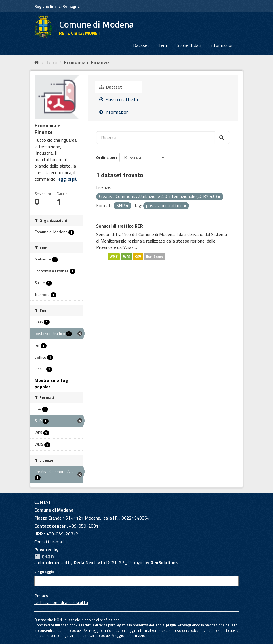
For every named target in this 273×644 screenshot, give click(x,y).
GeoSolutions (164, 562)
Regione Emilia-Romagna (57, 6)
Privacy (41, 596)
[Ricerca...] (156, 137)
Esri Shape (155, 256)
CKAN (44, 556)
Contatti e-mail (49, 542)
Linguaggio (44, 572)
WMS (114, 256)
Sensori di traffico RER (120, 226)
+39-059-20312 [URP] (62, 534)
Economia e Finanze (86, 62)
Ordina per (106, 157)
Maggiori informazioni (130, 635)
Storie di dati (189, 45)
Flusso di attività (119, 99)
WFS (127, 256)
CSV (138, 256)
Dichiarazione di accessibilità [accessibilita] (61, 602)
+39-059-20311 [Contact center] (84, 526)
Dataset (141, 45)
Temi (163, 45)
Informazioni (222, 45)
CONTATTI (45, 502)
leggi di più (68, 179)
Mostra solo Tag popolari (51, 383)
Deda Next (85, 562)
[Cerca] (222, 137)
